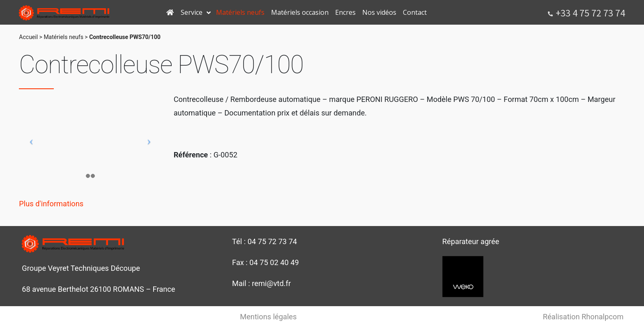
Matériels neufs (63, 37)
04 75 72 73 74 (272, 241)
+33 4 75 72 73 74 (590, 13)
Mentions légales (268, 317)
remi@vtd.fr (271, 283)
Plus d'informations (51, 204)
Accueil (28, 37)
